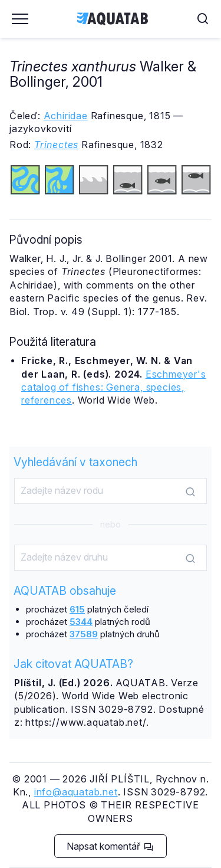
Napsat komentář (110, 846)
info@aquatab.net (76, 792)
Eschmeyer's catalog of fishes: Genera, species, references (114, 387)
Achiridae (66, 116)
